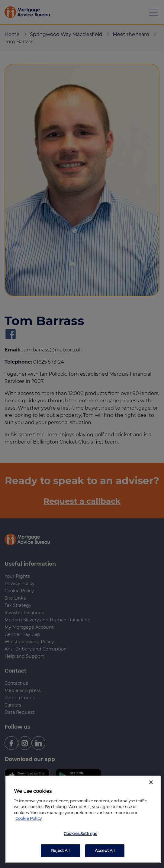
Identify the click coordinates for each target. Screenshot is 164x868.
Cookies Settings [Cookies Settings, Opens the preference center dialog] (80, 833)
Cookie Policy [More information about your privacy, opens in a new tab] (29, 818)
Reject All (60, 850)
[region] (83, 819)
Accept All (105, 850)
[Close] (151, 782)
